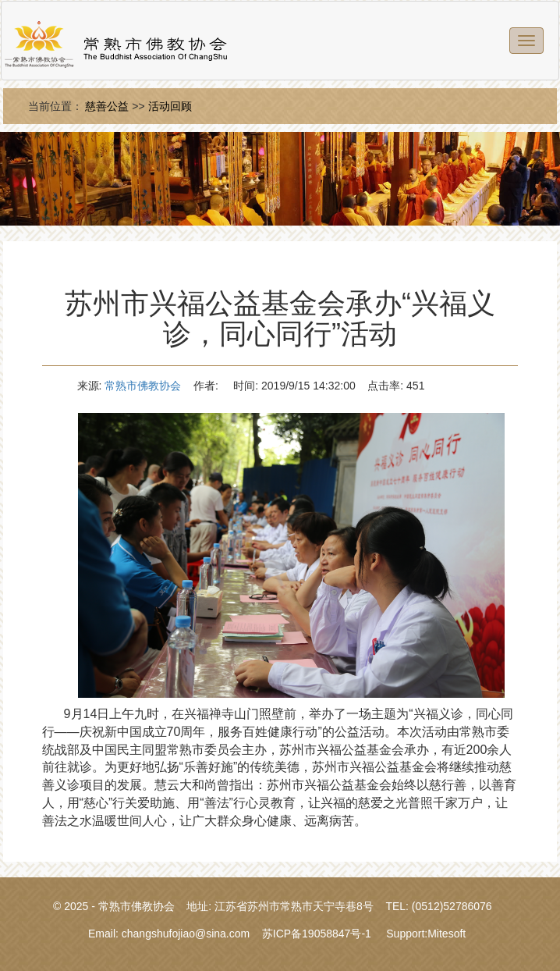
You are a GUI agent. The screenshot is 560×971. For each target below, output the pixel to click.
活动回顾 (170, 106)
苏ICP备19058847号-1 (317, 934)
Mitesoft (447, 934)
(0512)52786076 (452, 906)
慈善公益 (107, 106)
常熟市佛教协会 (143, 386)
